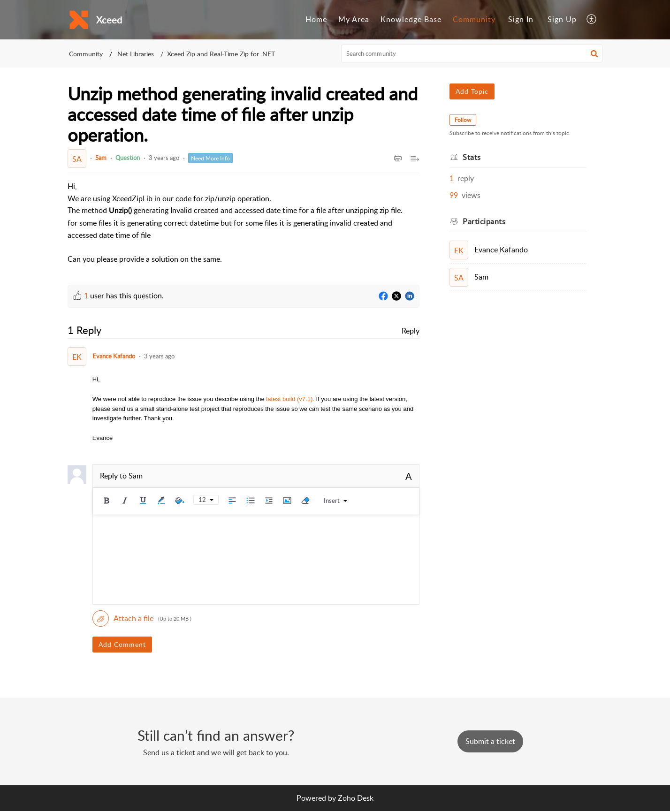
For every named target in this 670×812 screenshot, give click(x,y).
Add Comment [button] (122, 644)
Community (474, 19)
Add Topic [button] (472, 91)
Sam (101, 158)
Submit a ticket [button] (490, 741)
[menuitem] (316, 20)
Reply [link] (411, 331)
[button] (592, 20)
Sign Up (562, 19)
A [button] (409, 476)
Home (316, 19)
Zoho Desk (356, 798)
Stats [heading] (472, 157)
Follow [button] (463, 120)
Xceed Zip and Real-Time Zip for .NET (221, 54)
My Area (354, 19)
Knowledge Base (411, 19)
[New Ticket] (490, 741)
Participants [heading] (484, 221)
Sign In (521, 19)
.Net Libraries (135, 54)
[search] (472, 53)
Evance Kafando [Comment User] (114, 356)
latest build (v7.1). (290, 399)
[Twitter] (396, 296)
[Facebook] (383, 296)
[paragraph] (244, 223)
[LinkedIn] (410, 296)
